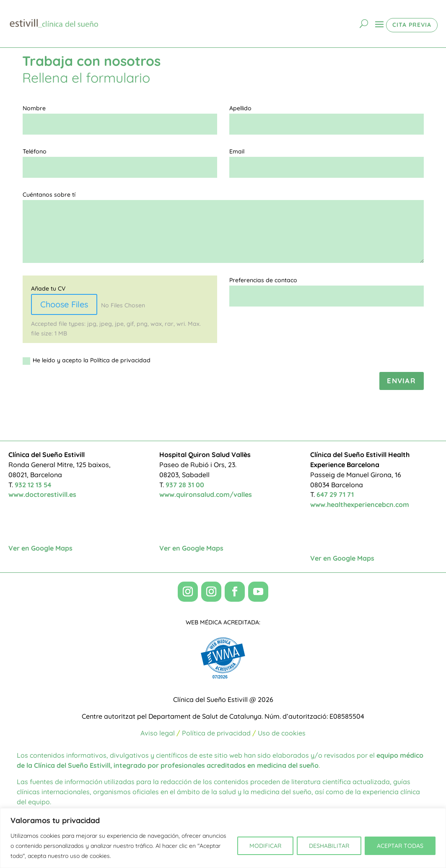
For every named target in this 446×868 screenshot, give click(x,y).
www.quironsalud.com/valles (206, 494)
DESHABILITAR (329, 846)
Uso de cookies (282, 733)
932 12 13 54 (33, 485)
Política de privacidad (216, 733)
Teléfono (35, 151)
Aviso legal (158, 733)
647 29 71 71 (335, 494)
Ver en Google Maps (40, 548)
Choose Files (64, 304)
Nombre (34, 108)
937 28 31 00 (185, 485)
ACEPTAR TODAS (400, 846)
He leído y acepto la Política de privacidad (87, 360)
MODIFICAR (265, 846)
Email (237, 151)
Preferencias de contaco (263, 280)
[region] (223, 838)
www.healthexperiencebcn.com (360, 504)
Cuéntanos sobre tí (49, 195)
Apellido (240, 108)
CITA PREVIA (412, 25)
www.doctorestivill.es (42, 494)
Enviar (401, 381)
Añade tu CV (48, 288)
